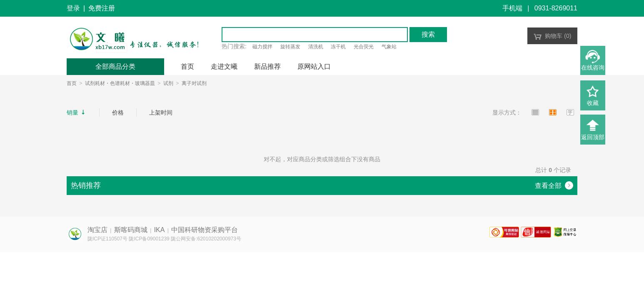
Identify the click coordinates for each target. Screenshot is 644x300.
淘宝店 (97, 230)
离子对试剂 (194, 83)
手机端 (512, 8)
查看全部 (554, 185)
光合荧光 (364, 47)
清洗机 (316, 47)
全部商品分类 (115, 66)
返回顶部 (593, 137)
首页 (72, 83)
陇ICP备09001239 (149, 239)
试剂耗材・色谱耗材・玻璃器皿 (120, 83)
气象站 (389, 47)
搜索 (428, 34)
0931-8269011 (556, 8)
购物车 (553, 36)
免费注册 (102, 8)
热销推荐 (86, 185)
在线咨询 (593, 67)
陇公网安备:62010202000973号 (206, 239)
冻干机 (338, 47)
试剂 (168, 83)
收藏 (593, 103)
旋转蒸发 (290, 47)
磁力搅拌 (262, 47)
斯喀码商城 (131, 230)
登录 (73, 8)
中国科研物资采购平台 (205, 230)
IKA (160, 230)
